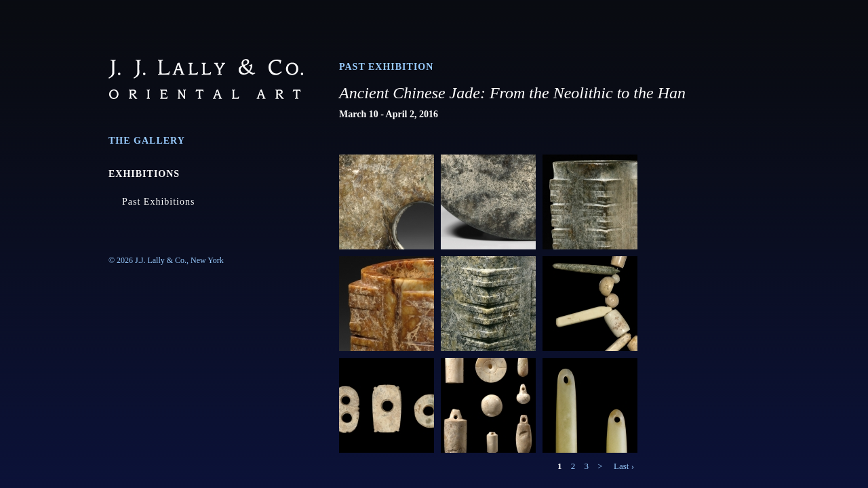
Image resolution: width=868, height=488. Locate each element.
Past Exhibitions (158, 202)
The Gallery (147, 141)
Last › (624, 466)
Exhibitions (144, 174)
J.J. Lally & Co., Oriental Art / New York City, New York (206, 79)
